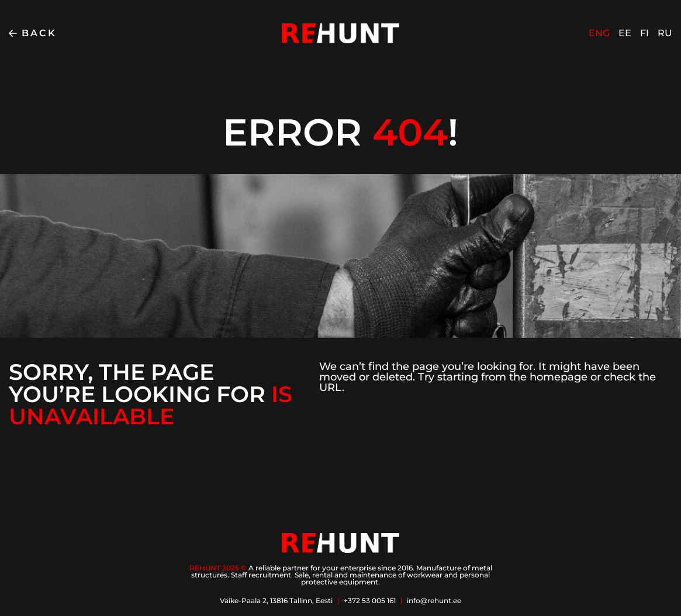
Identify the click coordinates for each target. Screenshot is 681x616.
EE (625, 33)
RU (665, 33)
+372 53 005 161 (370, 601)
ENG (599, 33)
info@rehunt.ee (434, 601)
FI (644, 33)
